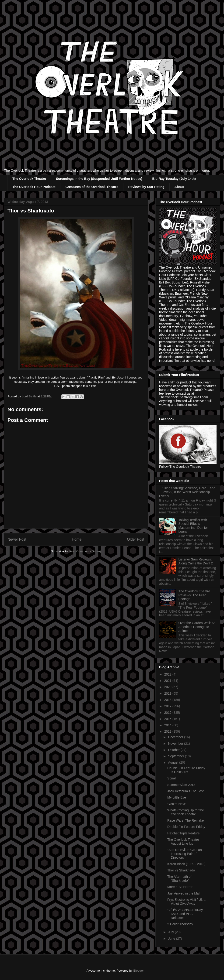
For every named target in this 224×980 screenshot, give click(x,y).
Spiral (171, 778)
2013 (168, 731)
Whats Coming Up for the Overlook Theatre (186, 812)
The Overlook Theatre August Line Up (183, 842)
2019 (168, 693)
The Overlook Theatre (29, 179)
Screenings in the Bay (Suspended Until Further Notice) (99, 179)
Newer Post (17, 539)
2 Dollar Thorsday (180, 924)
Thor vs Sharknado (181, 870)
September (176, 756)
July (171, 932)
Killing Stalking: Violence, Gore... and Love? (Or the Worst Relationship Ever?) (187, 492)
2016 (168, 713)
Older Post (136, 539)
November (176, 744)
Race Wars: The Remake (185, 820)
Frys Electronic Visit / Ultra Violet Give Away (186, 902)
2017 (168, 706)
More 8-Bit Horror (180, 887)
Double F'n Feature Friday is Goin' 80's (186, 770)
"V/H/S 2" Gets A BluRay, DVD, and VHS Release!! (185, 914)
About (179, 187)
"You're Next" (177, 804)
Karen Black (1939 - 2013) (186, 864)
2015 (168, 719)
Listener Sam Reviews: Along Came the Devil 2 (196, 561)
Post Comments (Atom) (85, 551)
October (174, 750)
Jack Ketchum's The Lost (185, 791)
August (173, 762)
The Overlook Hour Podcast (34, 187)
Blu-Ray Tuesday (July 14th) (174, 179)
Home (77, 539)
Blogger (138, 971)
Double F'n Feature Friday (186, 827)
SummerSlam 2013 (181, 785)
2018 (168, 700)
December (176, 737)
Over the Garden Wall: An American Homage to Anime (197, 627)
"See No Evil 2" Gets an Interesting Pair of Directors (185, 854)
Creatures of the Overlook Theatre (92, 187)
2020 (168, 687)
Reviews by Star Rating (146, 187)
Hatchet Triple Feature (184, 833)
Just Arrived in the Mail (184, 893)
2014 (168, 725)
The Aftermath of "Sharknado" (179, 879)
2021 (168, 681)
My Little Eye (177, 797)
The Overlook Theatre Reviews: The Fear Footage (194, 595)
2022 (168, 674)
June (172, 939)
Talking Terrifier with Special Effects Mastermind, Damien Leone (194, 526)
